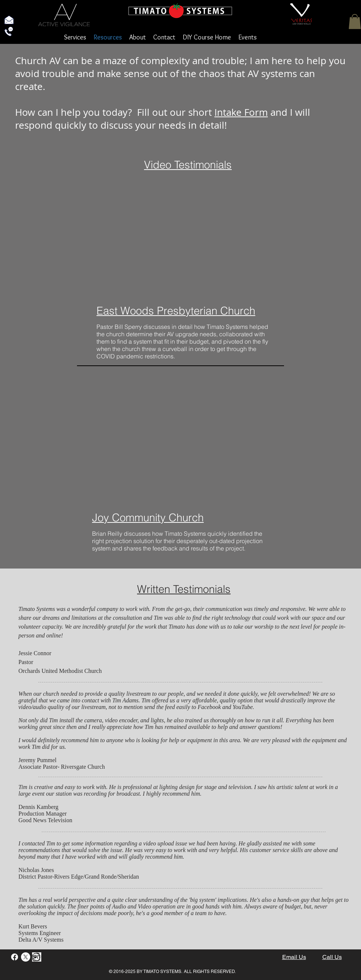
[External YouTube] (185, 240)
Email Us (294, 957)
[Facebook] (15, 957)
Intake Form (241, 112)
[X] (26, 957)
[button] (355, 22)
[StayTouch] (37, 957)
